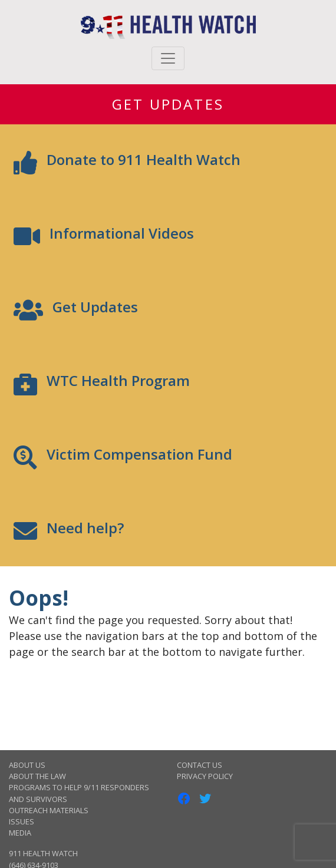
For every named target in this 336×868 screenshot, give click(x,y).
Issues (22, 821)
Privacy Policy (205, 776)
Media (20, 833)
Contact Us (200, 765)
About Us (27, 765)
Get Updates (168, 104)
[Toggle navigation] (168, 58)
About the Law (37, 776)
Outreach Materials (49, 810)
